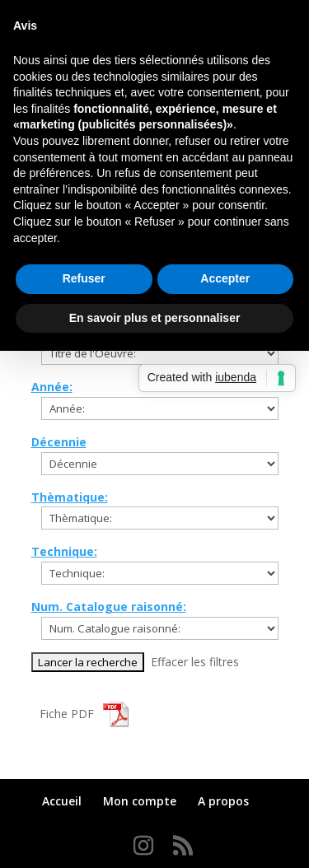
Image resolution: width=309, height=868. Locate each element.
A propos (223, 801)
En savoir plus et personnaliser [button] (155, 318)
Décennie (59, 442)
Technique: (64, 551)
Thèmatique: (70, 497)
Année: (52, 387)
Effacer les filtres (195, 662)
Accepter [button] (225, 278)
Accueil (62, 801)
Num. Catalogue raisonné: (109, 607)
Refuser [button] (84, 278)
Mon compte (140, 801)
